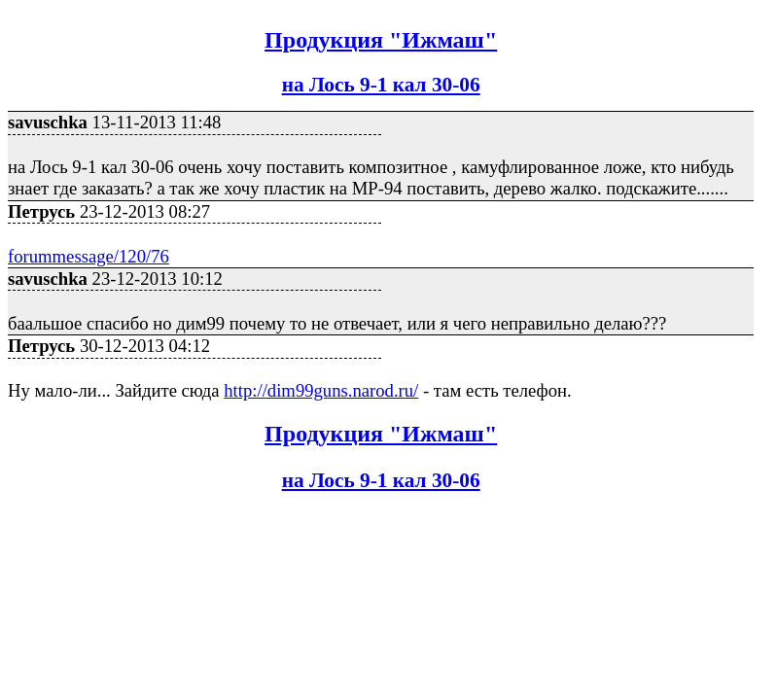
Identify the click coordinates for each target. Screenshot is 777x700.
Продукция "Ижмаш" (381, 40)
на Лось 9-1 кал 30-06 (381, 85)
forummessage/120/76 (88, 256)
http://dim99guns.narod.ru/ (321, 390)
